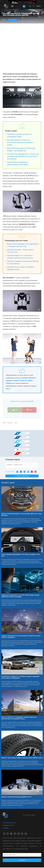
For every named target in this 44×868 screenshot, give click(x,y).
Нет (29, 410)
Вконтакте (32, 378)
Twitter (30, 381)
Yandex (32, 472)
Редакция (6, 829)
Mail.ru (25, 472)
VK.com (17, 472)
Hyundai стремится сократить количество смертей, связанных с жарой (20, 143)
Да (15, 410)
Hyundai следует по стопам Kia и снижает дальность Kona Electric (20, 257)
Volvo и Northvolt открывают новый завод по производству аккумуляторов (19, 719)
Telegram (9, 383)
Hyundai (10, 423)
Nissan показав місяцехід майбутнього (16, 798)
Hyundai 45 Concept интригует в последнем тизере (20, 136)
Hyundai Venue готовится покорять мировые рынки (21, 268)
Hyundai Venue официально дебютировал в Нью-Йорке (18, 164)
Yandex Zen (23, 381)
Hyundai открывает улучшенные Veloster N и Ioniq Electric (23, 263)
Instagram (9, 381)
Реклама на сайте (8, 826)
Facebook (25, 378)
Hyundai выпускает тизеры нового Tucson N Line (20, 251)
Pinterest (16, 381)
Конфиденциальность (10, 823)
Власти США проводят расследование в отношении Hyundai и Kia (23, 245)
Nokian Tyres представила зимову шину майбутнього (22, 758)
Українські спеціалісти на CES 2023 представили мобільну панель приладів (20, 597)
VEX (16, 423)
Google (35, 472)
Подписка (22, 861)
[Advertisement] (22, 48)
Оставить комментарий (22, 476)
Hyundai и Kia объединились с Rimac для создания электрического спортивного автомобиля (23, 157)
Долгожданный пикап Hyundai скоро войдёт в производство (21, 150)
